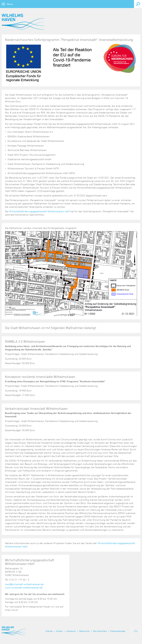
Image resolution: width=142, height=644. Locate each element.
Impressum (71, 631)
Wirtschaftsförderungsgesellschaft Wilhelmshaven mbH (39, 211)
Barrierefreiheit (100, 631)
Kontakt (59, 631)
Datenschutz (85, 631)
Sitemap (49, 631)
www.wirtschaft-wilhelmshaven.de (24, 588)
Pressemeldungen (118, 631)
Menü (10, 4)
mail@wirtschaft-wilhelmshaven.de (24, 584)
